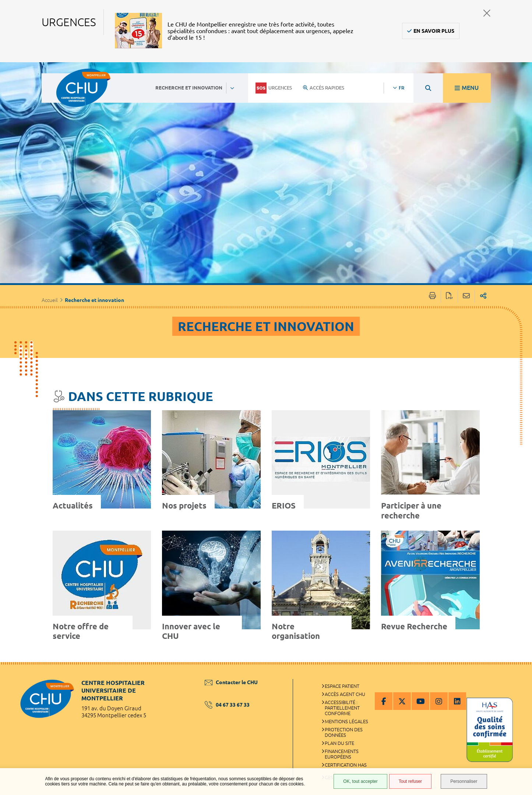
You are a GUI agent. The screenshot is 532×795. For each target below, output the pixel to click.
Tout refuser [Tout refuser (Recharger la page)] (410, 781)
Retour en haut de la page (519, 677)
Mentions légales (346, 721)
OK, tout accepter (360, 781)
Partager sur (483, 296)
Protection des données (344, 732)
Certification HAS (346, 765)
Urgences (274, 88)
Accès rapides (324, 88)
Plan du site (339, 743)
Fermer (487, 13)
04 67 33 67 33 (227, 705)
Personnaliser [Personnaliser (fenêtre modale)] (464, 781)
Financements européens (342, 754)
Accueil (50, 300)
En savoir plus (434, 31)
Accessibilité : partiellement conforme (342, 708)
